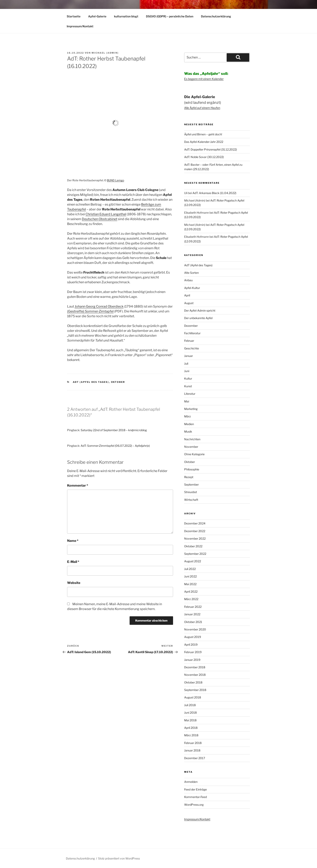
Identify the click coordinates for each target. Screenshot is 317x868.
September (191, 484)
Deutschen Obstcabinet (100, 219)
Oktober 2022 (193, 546)
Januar (189, 356)
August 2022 (193, 561)
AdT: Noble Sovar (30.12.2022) (204, 157)
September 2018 (195, 690)
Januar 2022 (192, 614)
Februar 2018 (193, 743)
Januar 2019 (192, 660)
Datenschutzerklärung (216, 16)
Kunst (188, 386)
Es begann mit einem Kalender (204, 79)
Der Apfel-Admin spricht (200, 310)
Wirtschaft (191, 500)
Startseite (74, 16)
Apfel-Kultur (192, 288)
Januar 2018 (192, 750)
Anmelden (191, 782)
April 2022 (191, 592)
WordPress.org (194, 805)
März (188, 416)
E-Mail (73, 562)
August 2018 (193, 697)
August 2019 (193, 637)
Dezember (191, 326)
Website (74, 583)
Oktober (118, 382)
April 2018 (191, 728)
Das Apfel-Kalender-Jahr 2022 (204, 142)
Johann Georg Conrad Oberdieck (99, 306)
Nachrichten (192, 439)
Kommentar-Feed (195, 797)
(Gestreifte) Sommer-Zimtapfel (90, 311)
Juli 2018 (190, 705)
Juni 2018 (190, 713)
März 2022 (191, 599)
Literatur (190, 394)
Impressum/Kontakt (80, 26)
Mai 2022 (190, 584)
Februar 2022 (193, 607)
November (191, 447)
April (187, 295)
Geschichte (192, 348)
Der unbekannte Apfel (198, 318)
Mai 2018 (190, 720)
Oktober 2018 (193, 682)
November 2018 (195, 675)
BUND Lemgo (116, 180)
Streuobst (191, 492)
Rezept (189, 477)
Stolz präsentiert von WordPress (119, 858)
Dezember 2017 (195, 758)
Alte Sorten (191, 273)
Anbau (188, 280)
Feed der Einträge (195, 789)
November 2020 (195, 629)
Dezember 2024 (195, 523)
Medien (189, 424)
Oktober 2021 (193, 622)
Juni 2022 (190, 576)
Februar (189, 341)
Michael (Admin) (105, 53)
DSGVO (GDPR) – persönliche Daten (170, 16)
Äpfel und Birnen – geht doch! (203, 134)
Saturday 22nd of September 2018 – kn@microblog (114, 430)
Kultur (188, 378)
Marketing (191, 409)
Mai (187, 401)
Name (73, 541)
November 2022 (195, 539)
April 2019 (191, 645)
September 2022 (195, 554)
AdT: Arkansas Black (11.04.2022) (214, 193)
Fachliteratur (192, 333)
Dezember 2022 (195, 531)
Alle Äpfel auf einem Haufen (202, 108)
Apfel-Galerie (97, 16)
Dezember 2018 (195, 667)
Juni (187, 371)
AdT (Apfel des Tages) (91, 382)
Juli (186, 363)
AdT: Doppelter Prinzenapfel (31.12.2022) (211, 149)
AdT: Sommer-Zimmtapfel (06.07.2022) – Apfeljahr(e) (115, 446)
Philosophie (192, 469)
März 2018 (191, 735)
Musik (188, 431)
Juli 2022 (190, 569)
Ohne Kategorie (194, 454)
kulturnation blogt (126, 16)
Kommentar (78, 485)
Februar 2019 (193, 652)
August (189, 303)
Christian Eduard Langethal (106, 214)
